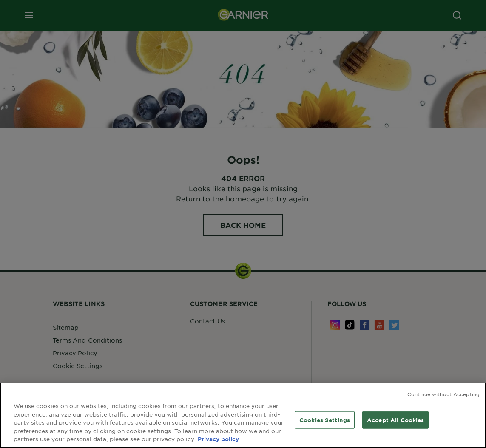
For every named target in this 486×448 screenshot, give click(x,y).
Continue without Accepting (443, 394)
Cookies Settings (325, 420)
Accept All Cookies (395, 420)
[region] (243, 415)
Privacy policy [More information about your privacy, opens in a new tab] (218, 439)
